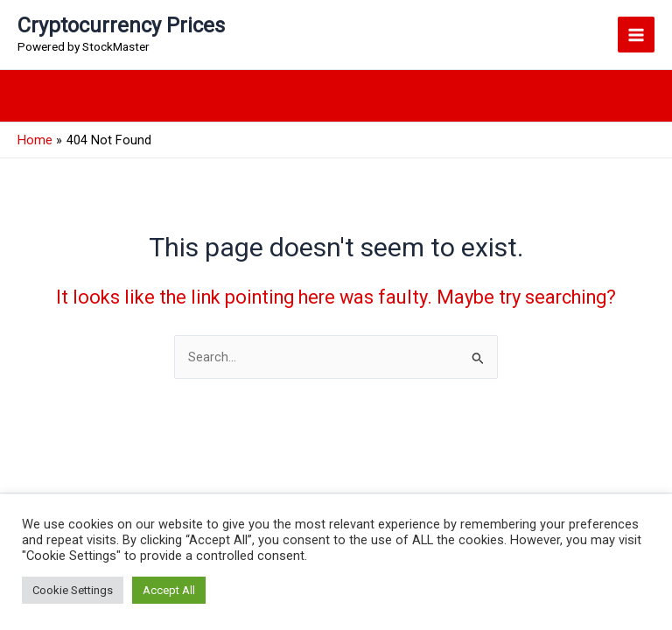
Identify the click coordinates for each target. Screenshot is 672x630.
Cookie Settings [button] (73, 590)
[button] (647, 96)
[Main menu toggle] (636, 35)
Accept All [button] (169, 590)
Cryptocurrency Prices (121, 25)
